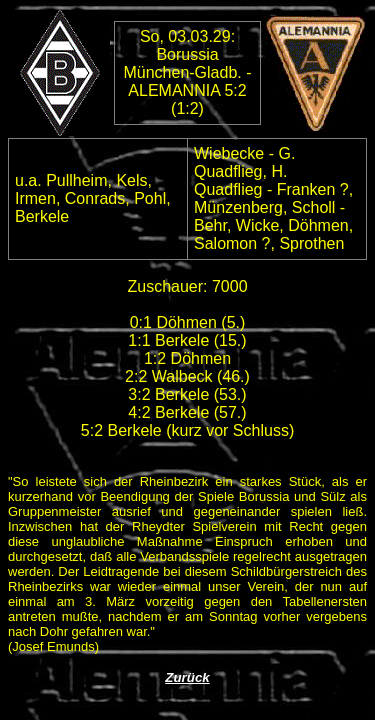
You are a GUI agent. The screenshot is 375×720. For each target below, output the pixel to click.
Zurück (187, 677)
